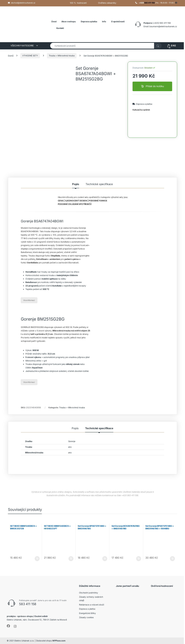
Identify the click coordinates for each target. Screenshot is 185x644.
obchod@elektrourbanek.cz (23, 3)
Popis (76, 184)
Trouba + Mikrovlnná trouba (62, 56)
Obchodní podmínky (89, 593)
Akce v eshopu (69, 21)
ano (70, 447)
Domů (11, 56)
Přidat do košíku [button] (37, 559)
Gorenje (72, 441)
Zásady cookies (86, 617)
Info (104, 21)
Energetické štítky (87, 613)
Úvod (54, 21)
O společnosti (118, 21)
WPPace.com (59, 641)
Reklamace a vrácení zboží (92, 605)
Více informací (29, 300)
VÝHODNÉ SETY (30, 56)
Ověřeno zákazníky (107, 3)
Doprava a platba (144, 104)
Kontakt (60, 28)
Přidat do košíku (155, 86)
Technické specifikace (99, 184)
